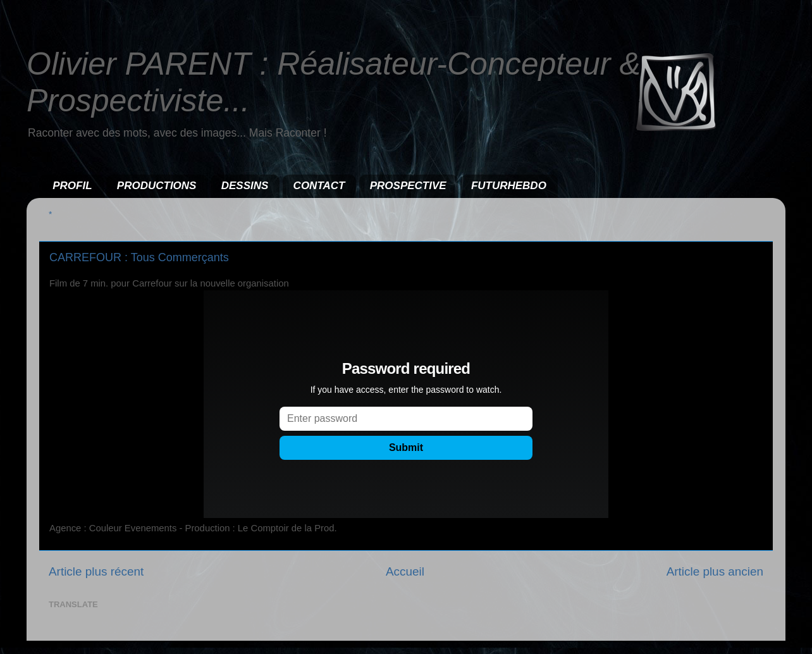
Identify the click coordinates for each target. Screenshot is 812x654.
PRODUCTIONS (157, 186)
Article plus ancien (715, 571)
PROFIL (72, 186)
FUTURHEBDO (509, 186)
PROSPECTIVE (408, 186)
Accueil (405, 571)
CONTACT (319, 186)
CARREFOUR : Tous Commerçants (139, 257)
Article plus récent (96, 571)
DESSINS (245, 186)
